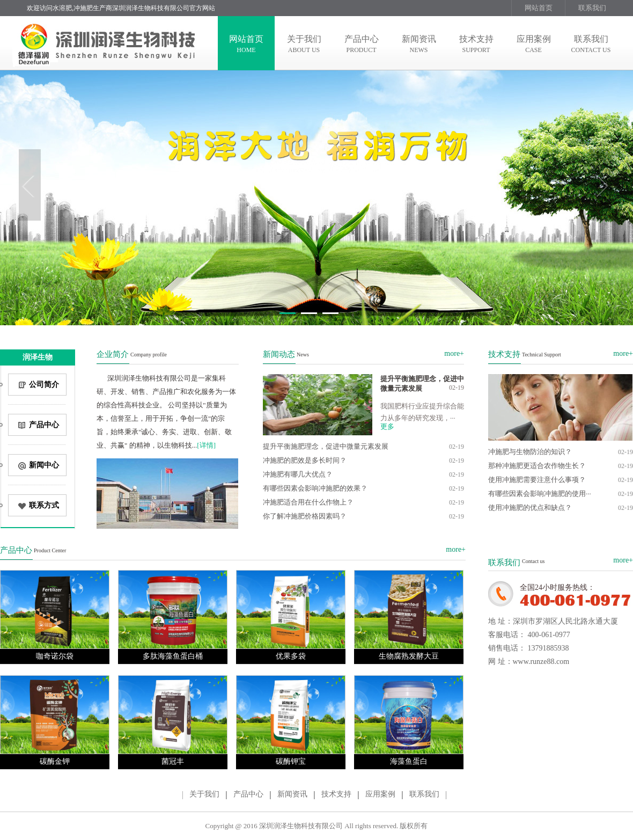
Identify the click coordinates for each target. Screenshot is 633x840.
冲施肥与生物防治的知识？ (530, 452)
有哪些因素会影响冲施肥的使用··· (540, 494)
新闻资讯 (292, 794)
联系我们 (592, 8)
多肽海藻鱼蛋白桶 (173, 656)
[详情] (206, 445)
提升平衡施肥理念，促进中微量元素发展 (326, 446)
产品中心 (248, 794)
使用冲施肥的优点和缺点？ (530, 507)
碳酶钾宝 (291, 761)
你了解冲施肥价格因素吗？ (305, 516)
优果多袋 (291, 656)
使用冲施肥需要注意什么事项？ (537, 480)
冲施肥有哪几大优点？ (298, 474)
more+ (454, 353)
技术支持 (336, 794)
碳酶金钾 (55, 761)
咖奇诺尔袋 (55, 656)
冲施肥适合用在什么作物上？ (308, 502)
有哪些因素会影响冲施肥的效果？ (315, 488)
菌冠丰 (173, 761)
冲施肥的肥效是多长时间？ (305, 460)
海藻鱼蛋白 (409, 761)
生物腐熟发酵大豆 (409, 656)
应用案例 (380, 794)
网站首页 (539, 8)
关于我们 (204, 794)
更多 (387, 426)
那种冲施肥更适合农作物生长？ (537, 466)
